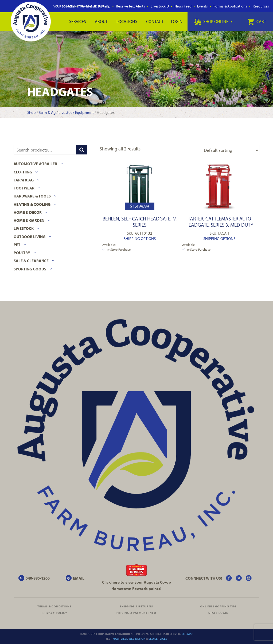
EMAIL (79, 578)
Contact (155, 21)
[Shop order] (230, 150)
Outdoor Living (30, 237)
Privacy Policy (54, 613)
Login (177, 21)
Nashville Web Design (129, 639)
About (101, 21)
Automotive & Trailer (35, 164)
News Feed (183, 6)
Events (202, 6)
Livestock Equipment (76, 112)
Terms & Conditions (54, 606)
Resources (261, 6)
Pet (17, 245)
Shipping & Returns (136, 606)
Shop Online (213, 21)
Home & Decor (28, 212)
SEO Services (158, 639)
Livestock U (160, 6)
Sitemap (187, 634)
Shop (32, 112)
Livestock (24, 228)
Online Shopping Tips (218, 606)
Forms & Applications (230, 6)
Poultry (22, 253)
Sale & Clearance (31, 261)
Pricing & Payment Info (136, 613)
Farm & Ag (47, 112)
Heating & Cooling (32, 204)
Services (78, 21)
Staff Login (219, 613)
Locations (127, 21)
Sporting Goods (30, 269)
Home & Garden (29, 220)
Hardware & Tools (32, 196)
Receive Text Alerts (130, 6)
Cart (257, 21)
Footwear (24, 188)
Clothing (23, 172)
